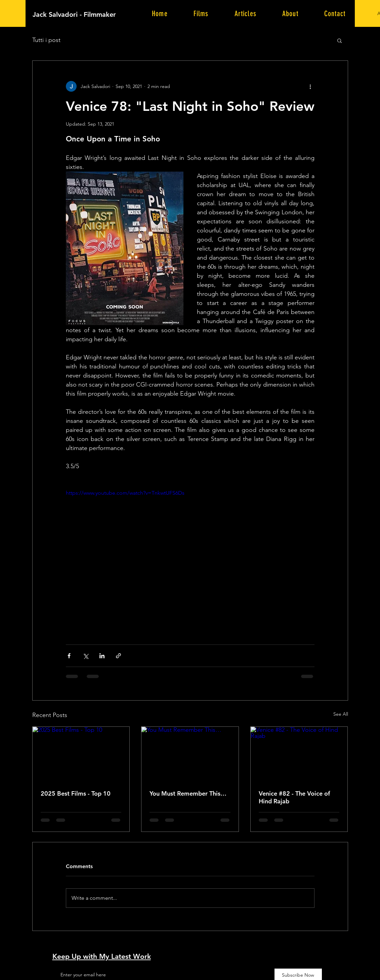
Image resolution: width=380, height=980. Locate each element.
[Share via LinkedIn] (102, 656)
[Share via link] (118, 656)
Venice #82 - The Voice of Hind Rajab (294, 797)
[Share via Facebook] (69, 656)
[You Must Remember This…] (190, 754)
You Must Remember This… (188, 793)
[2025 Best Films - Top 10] (81, 754)
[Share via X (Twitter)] (86, 656)
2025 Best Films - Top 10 (76, 793)
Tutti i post (46, 40)
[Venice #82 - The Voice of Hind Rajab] (299, 754)
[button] (340, 40)
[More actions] (310, 86)
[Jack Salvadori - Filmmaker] (110, 14)
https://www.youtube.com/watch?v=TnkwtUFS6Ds (125, 493)
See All (341, 714)
